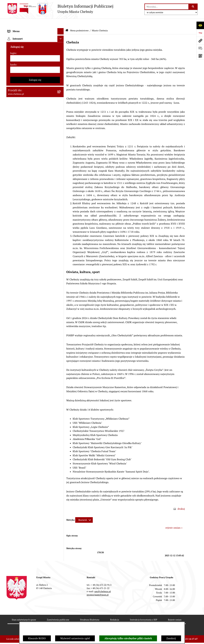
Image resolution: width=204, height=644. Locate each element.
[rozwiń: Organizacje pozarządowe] (61, 181)
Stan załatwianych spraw (24, 611)
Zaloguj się (35, 467)
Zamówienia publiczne (58, 611)
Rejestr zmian (175, 611)
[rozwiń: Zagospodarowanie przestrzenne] (61, 227)
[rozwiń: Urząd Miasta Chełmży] (61, 71)
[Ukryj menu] (61, 23)
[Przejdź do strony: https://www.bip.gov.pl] (200, 33)
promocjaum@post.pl (98, 586)
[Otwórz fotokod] (200, 56)
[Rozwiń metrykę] (84, 512)
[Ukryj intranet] (61, 426)
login (13, 440)
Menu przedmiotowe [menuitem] (19, 406)
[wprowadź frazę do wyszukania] (167, 7)
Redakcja (115, 611)
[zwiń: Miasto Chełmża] (61, 46)
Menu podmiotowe (79, 22)
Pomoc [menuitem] (12, 412)
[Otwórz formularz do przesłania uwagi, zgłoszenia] (200, 48)
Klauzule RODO (37, 638)
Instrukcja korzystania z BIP (144, 611)
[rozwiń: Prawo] (61, 97)
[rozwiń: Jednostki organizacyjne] (61, 105)
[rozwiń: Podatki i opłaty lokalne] (61, 156)
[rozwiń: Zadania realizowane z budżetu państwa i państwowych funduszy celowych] (61, 335)
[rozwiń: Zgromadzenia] (61, 260)
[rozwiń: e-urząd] (61, 80)
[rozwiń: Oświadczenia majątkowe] (61, 201)
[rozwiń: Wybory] (61, 164)
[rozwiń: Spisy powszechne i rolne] (61, 351)
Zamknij (171, 638)
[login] (35, 445)
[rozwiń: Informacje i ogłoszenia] (61, 210)
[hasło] (35, 457)
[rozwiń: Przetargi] (61, 113)
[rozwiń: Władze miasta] (61, 63)
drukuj (181, 500)
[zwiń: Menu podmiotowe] (61, 29)
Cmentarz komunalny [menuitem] (20, 418)
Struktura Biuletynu (90, 611)
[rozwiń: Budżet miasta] (61, 122)
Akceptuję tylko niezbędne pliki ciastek (128, 638)
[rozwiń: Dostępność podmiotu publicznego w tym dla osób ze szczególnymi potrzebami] (61, 294)
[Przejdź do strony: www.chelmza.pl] (200, 41)
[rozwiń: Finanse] (61, 147)
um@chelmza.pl (103, 583)
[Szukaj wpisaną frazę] (193, 7)
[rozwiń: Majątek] (61, 139)
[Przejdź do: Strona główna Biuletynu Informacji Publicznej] (67, 22)
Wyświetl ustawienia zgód (75, 638)
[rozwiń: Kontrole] (61, 218)
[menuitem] (35, 38)
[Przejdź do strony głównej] (60, 9)
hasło (13, 452)
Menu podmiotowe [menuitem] (18, 29)
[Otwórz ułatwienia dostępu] (200, 25)
